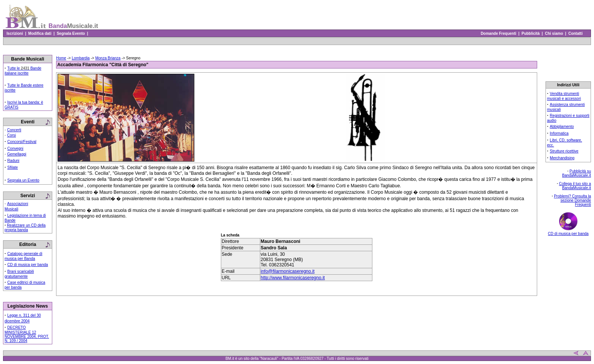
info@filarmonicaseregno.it (288, 271)
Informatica (559, 133)
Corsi (12, 135)
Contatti (576, 33)
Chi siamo (554, 33)
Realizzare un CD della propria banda (25, 228)
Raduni (13, 161)
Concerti (14, 130)
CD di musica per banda (27, 265)
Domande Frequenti (498, 33)
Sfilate (13, 167)
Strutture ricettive (564, 151)
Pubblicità (531, 33)
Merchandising (562, 158)
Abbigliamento (562, 127)
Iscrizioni (15, 33)
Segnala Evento (71, 33)
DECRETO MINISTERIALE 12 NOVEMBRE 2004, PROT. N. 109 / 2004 (27, 334)
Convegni (15, 149)
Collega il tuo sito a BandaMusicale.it (575, 186)
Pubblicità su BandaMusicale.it (577, 173)
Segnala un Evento (23, 180)
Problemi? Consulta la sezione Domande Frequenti (572, 200)
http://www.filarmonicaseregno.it (293, 278)
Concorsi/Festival (22, 142)
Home (61, 58)
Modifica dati (40, 33)
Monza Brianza (108, 58)
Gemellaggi (17, 154)
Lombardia (81, 58)
